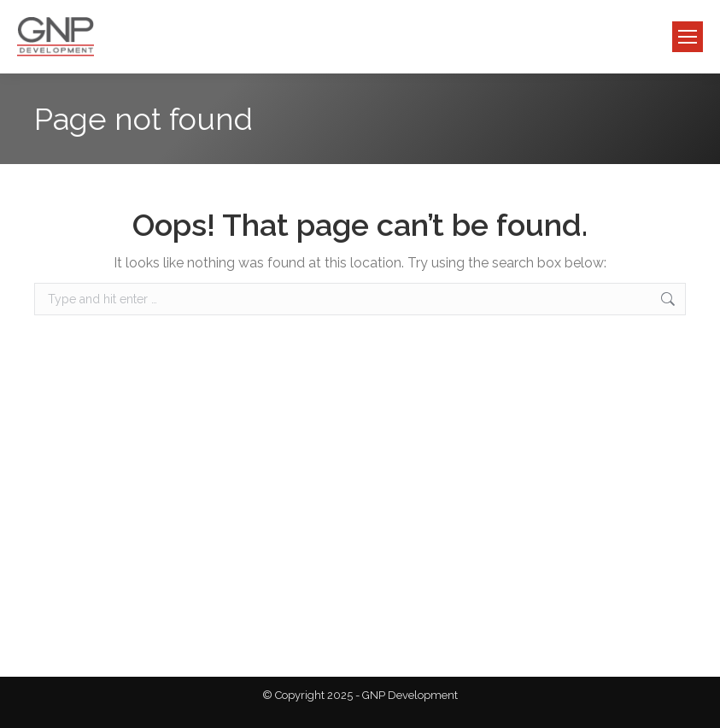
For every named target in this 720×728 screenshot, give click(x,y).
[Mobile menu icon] (688, 37)
